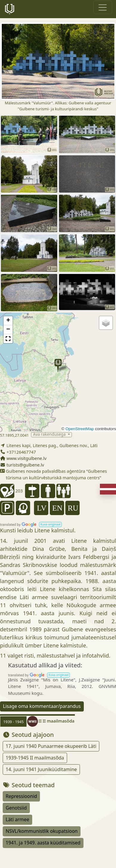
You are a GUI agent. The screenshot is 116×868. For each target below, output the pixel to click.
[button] (58, 366)
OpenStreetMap (79, 429)
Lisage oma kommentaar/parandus (42, 706)
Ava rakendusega (50, 435)
